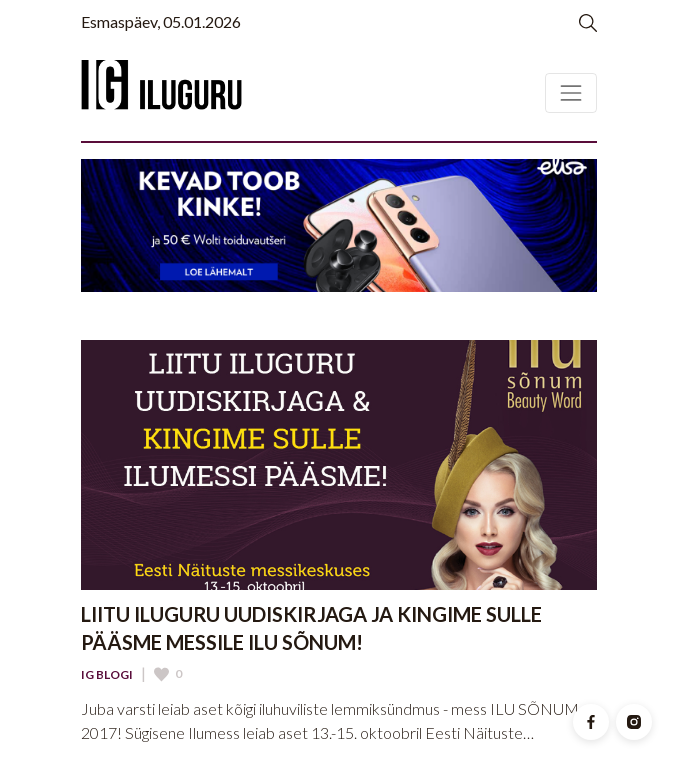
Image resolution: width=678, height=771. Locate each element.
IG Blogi (107, 675)
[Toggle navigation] (571, 93)
